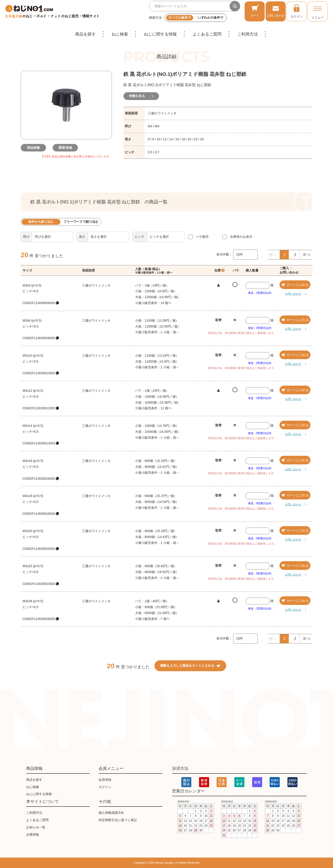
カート (255, 11)
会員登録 (105, 780)
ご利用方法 (248, 34)
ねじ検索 (120, 34)
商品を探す (85, 34)
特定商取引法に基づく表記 (118, 820)
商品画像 (34, 148)
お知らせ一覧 (36, 827)
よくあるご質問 (207, 34)
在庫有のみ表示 (241, 237)
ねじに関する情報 (160, 34)
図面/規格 (66, 148)
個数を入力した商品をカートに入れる (190, 666)
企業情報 (33, 835)
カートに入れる (295, 285)
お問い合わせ (276, 11)
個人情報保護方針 (111, 813)
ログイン (297, 11)
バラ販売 (202, 237)
